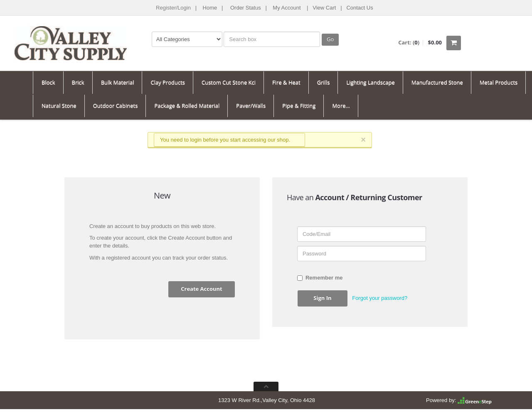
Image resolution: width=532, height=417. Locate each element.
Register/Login (173, 8)
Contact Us (360, 8)
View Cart (324, 8)
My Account (287, 8)
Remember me (320, 278)
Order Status (246, 8)
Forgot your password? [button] (380, 298)
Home (210, 8)
